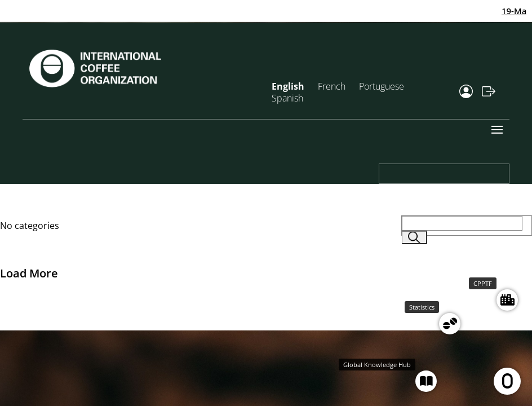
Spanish (287, 98)
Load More (29, 273)
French (332, 86)
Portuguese (382, 86)
